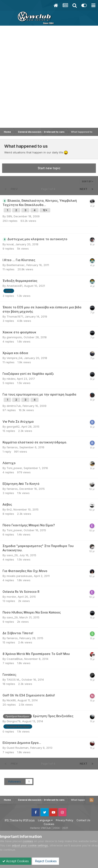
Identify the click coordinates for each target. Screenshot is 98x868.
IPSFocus (29, 820)
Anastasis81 (14, 286)
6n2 (9, 509)
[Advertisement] (49, 77)
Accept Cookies (16, 861)
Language (45, 820)
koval (10, 244)
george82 (13, 427)
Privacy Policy (65, 820)
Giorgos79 (14, 721)
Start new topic (49, 168)
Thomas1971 (15, 316)
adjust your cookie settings (30, 845)
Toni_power (14, 468)
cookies (28, 841)
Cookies (49, 824)
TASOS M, (13, 680)
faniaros (12, 447)
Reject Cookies (45, 861)
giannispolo (14, 337)
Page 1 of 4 (49, 189)
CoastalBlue (15, 659)
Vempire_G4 (14, 358)
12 (45, 210)
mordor (11, 597)
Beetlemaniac (16, 265)
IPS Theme (12, 820)
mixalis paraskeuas (19, 576)
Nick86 (11, 700)
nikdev (11, 379)
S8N (9, 216)
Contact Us (83, 820)
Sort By (88, 181)
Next (84, 189)
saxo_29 (12, 555)
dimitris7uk (14, 406)
